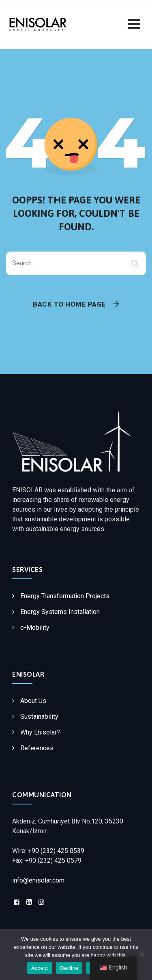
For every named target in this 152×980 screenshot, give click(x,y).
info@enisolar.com (38, 880)
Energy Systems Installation (60, 612)
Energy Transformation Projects (65, 596)
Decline (69, 968)
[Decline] (142, 955)
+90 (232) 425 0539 (56, 851)
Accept (40, 968)
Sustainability (39, 716)
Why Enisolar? (40, 732)
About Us (33, 701)
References (37, 748)
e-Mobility (35, 628)
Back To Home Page (70, 304)
